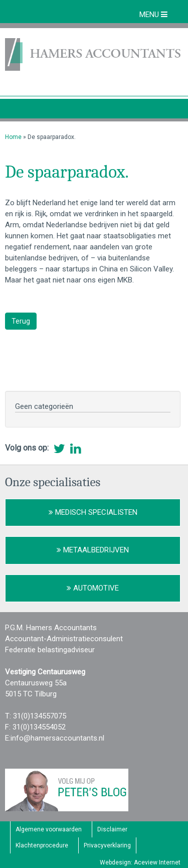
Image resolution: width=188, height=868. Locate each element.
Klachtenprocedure (42, 845)
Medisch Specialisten (93, 512)
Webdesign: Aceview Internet (140, 862)
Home (13, 137)
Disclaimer (112, 829)
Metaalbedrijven (93, 550)
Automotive (93, 588)
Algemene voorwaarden (49, 829)
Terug (21, 321)
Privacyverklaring (107, 845)
